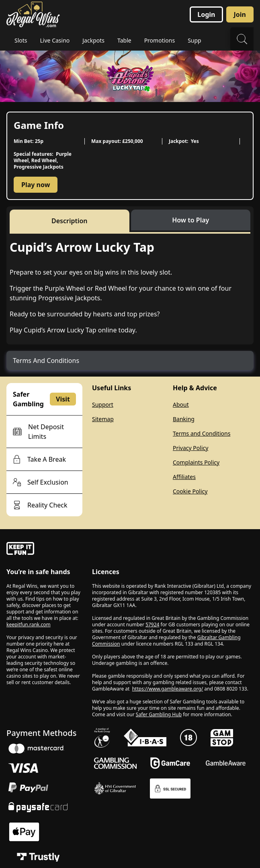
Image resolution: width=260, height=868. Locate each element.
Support (103, 404)
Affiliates (184, 477)
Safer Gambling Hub (159, 714)
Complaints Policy (196, 462)
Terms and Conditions (202, 433)
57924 (152, 625)
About (181, 404)
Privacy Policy (190, 448)
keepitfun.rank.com (29, 625)
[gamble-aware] (44, 550)
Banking (184, 419)
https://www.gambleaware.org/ (168, 689)
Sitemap (103, 419)
